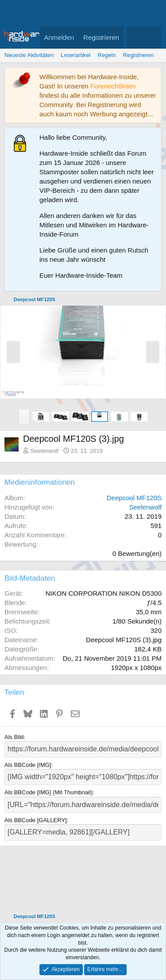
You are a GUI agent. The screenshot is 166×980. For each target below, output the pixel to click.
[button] (24, 417)
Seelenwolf (45, 451)
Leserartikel (75, 55)
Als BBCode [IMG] (28, 765)
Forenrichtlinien (113, 86)
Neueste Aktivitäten (29, 55)
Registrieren (139, 55)
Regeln (107, 55)
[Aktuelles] (135, 37)
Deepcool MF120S (134, 498)
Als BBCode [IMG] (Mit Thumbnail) (48, 792)
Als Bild (14, 737)
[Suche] (153, 37)
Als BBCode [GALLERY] (36, 820)
